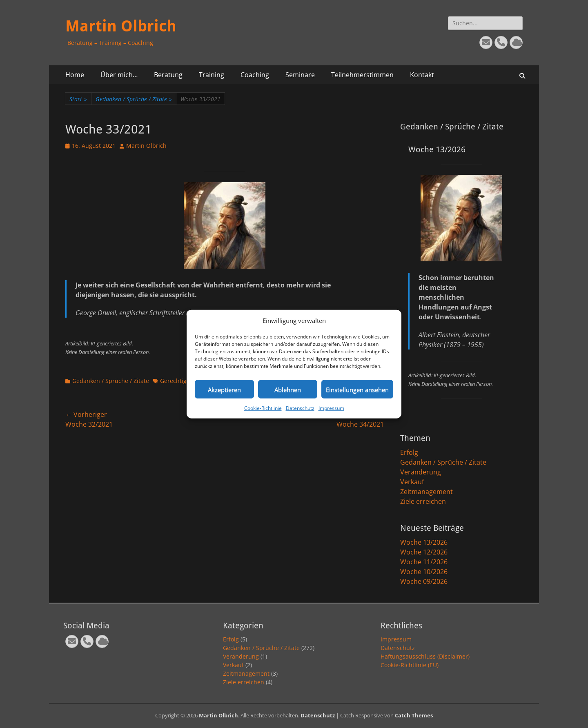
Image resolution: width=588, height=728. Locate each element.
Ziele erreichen (423, 501)
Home (75, 75)
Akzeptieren (224, 389)
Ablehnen (288, 389)
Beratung (168, 75)
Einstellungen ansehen (357, 389)
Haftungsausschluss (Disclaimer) (425, 656)
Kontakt (422, 75)
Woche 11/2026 (424, 562)
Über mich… (119, 75)
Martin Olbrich (121, 26)
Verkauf (412, 482)
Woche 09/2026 (424, 581)
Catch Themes (414, 715)
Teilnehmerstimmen (362, 75)
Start (78, 99)
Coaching (255, 75)
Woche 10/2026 (424, 572)
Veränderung (421, 472)
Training (212, 75)
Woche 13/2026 (424, 542)
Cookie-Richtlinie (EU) (410, 665)
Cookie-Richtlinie (263, 408)
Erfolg (409, 452)
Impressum (331, 408)
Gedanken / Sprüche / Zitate (134, 99)
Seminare (300, 75)
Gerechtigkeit (178, 381)
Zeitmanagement (427, 492)
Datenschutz (300, 408)
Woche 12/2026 (424, 552)
